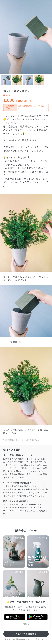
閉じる (26, 624)
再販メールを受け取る (26, 634)
